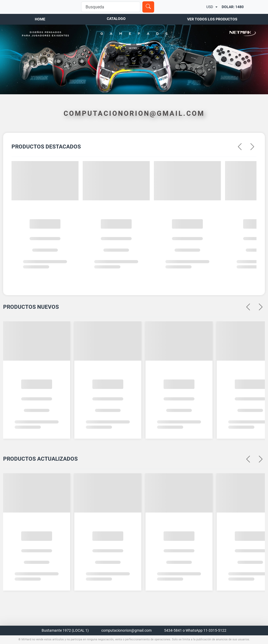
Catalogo (116, 37)
